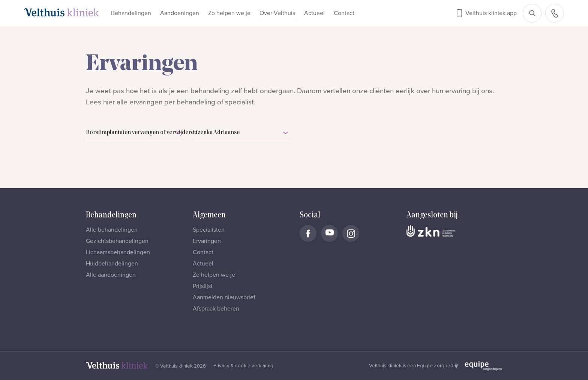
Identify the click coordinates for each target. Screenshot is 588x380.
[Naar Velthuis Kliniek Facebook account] (308, 233)
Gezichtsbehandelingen (117, 241)
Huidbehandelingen (112, 264)
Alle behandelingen (112, 230)
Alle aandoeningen (111, 275)
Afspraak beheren (216, 309)
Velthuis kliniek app (491, 13)
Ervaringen (207, 241)
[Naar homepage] (61, 12)
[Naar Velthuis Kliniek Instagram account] (351, 233)
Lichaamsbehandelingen (118, 252)
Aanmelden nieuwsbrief (224, 297)
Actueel (314, 13)
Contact (344, 13)
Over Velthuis (277, 13)
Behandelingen (131, 13)
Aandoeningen (180, 13)
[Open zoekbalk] (532, 13)
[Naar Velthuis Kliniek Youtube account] (329, 233)
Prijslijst (203, 286)
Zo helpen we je (229, 13)
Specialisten (209, 230)
